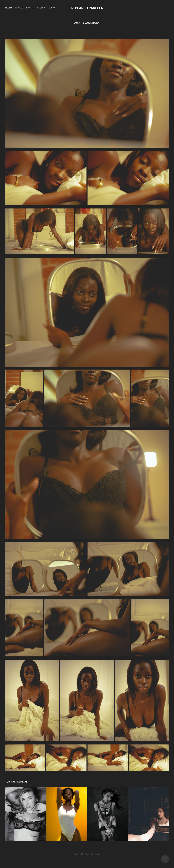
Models (9, 8)
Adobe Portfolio (93, 854)
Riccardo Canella (87, 8)
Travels (30, 8)
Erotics (19, 8)
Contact (53, 8)
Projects (41, 8)
